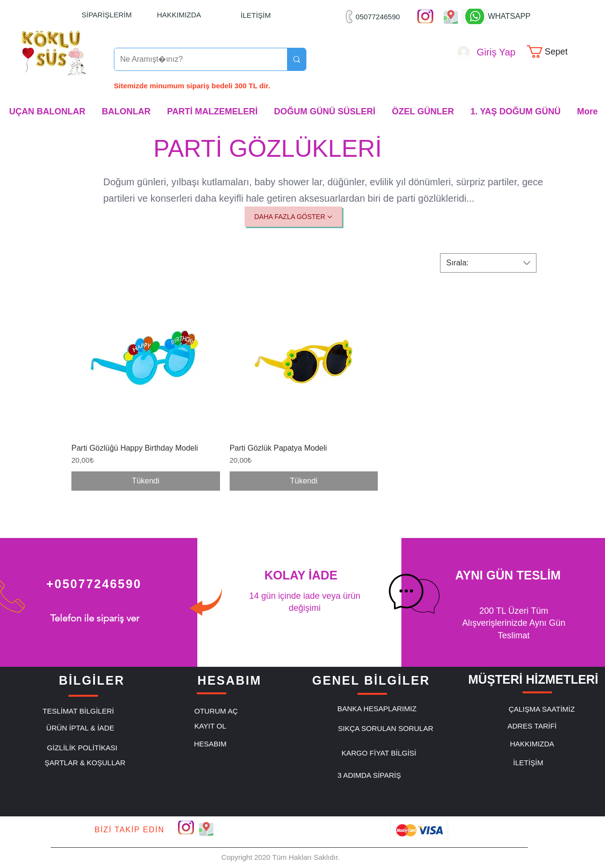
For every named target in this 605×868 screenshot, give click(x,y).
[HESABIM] (210, 744)
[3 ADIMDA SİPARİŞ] (369, 775)
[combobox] (488, 263)
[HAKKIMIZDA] (179, 14)
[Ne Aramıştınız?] (193, 59)
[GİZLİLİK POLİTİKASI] (82, 747)
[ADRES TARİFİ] (532, 726)
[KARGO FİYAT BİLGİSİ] (379, 753)
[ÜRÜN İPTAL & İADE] (80, 728)
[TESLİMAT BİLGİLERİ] (78, 711)
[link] (554, 52)
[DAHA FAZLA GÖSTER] (293, 217)
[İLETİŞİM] (256, 15)
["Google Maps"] (451, 16)
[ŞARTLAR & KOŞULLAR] (85, 762)
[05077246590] (378, 16)
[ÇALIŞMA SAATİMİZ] (542, 709)
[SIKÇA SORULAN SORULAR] (385, 728)
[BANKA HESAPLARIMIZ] (377, 708)
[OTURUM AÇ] (216, 711)
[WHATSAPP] (509, 16)
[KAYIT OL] (210, 726)
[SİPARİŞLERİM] (107, 14)
